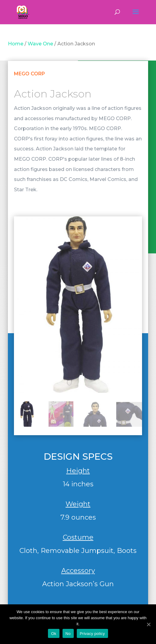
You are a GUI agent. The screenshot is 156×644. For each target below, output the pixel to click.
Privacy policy (92, 634)
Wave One (40, 44)
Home (16, 44)
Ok (54, 634)
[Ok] (148, 624)
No (68, 634)
